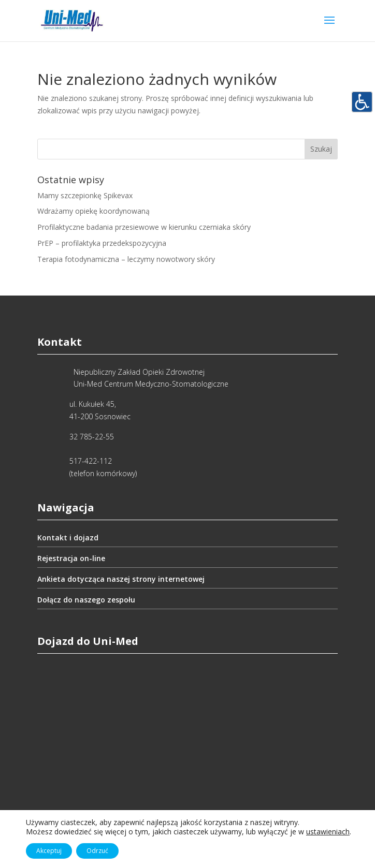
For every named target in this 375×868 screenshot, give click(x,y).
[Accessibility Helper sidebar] (363, 103)
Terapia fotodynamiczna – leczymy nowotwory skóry (126, 259)
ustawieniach (328, 832)
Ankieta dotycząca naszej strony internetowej (121, 579)
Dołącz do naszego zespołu (86, 600)
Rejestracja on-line (71, 558)
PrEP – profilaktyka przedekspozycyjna (102, 243)
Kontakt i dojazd (68, 538)
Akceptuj (49, 851)
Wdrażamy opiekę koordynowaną (93, 211)
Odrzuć (97, 851)
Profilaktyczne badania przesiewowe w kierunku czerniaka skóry (144, 227)
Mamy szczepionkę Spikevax (85, 195)
